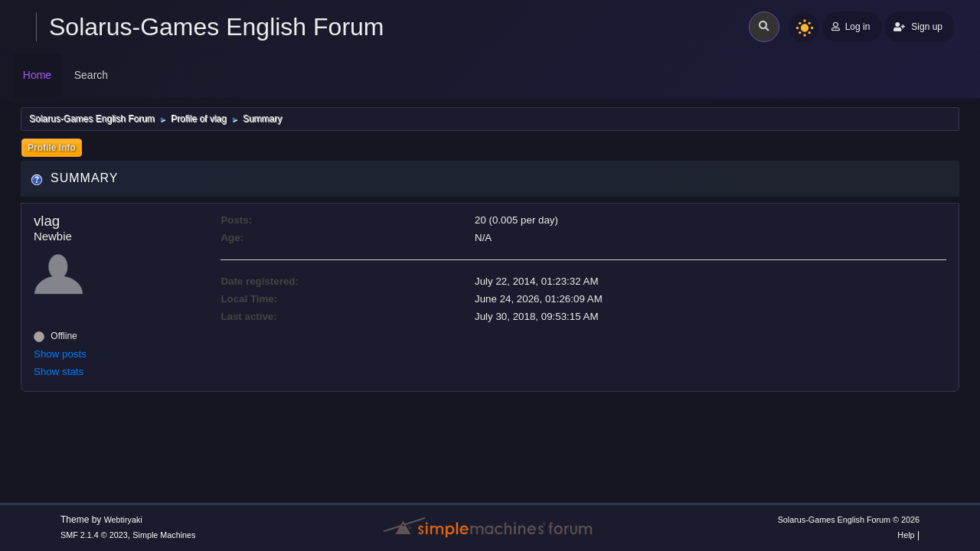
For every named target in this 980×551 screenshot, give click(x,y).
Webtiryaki (123, 520)
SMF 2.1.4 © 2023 (94, 535)
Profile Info (52, 148)
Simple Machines (164, 535)
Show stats (59, 372)
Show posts (60, 354)
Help (906, 535)
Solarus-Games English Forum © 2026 (849, 520)
